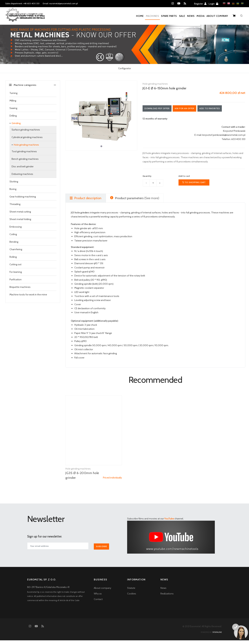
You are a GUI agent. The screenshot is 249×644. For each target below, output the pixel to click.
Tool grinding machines (24, 151)
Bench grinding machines (25, 159)
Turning (13, 93)
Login (213, 4)
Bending (14, 242)
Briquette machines (20, 287)
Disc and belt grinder (23, 166)
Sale (172, 16)
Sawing (13, 108)
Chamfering (16, 249)
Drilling (13, 116)
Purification (16, 279)
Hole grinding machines (26, 145)
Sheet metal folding (20, 219)
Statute (131, 592)
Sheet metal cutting (20, 212)
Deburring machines (22, 174)
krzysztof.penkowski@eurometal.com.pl (224, 136)
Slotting (14, 181)
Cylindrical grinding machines (27, 137)
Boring (13, 189)
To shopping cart (194, 185)
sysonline (217, 636)
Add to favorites (217, 109)
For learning (16, 272)
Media (196, 16)
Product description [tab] (86, 202)
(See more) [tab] (135, 202)
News (184, 16)
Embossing (16, 227)
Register (200, 4)
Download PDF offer (158, 109)
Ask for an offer (189, 109)
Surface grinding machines (26, 130)
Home (122, 16)
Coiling (13, 234)
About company (216, 16)
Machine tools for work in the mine (28, 294)
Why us (98, 597)
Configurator (125, 68)
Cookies (132, 597)
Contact (98, 603)
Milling (13, 101)
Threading (15, 204)
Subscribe (103, 550)
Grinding (16, 123)
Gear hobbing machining (23, 197)
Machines (137, 16)
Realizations (167, 597)
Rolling (13, 257)
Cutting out (15, 264)
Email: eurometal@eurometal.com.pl (60, 3)
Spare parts (157, 16)
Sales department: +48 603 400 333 (22, 3)
